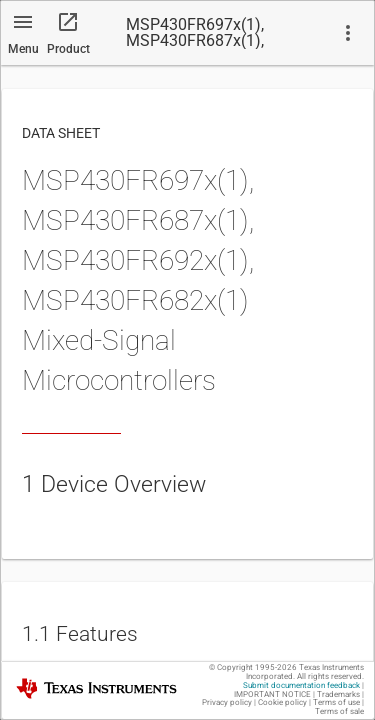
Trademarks (338, 694)
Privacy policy (227, 702)
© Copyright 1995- (253, 667)
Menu (23, 49)
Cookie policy (282, 702)
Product (68, 49)
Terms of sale (339, 711)
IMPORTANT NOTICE (272, 694)
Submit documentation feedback (301, 685)
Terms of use (336, 702)
